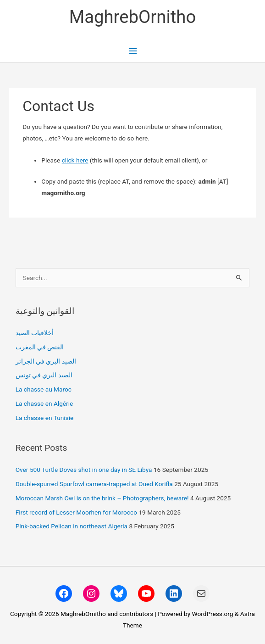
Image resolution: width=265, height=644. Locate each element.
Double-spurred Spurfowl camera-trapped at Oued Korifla (94, 484)
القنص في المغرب (40, 347)
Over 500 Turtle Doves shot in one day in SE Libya (84, 470)
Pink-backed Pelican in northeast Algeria (72, 526)
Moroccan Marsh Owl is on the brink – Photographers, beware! (102, 498)
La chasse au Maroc (44, 389)
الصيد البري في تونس (44, 375)
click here (75, 160)
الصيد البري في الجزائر (46, 361)
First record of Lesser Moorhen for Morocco (76, 512)
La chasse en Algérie (44, 403)
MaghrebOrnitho (133, 17)
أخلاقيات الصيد (35, 333)
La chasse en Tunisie (45, 418)
